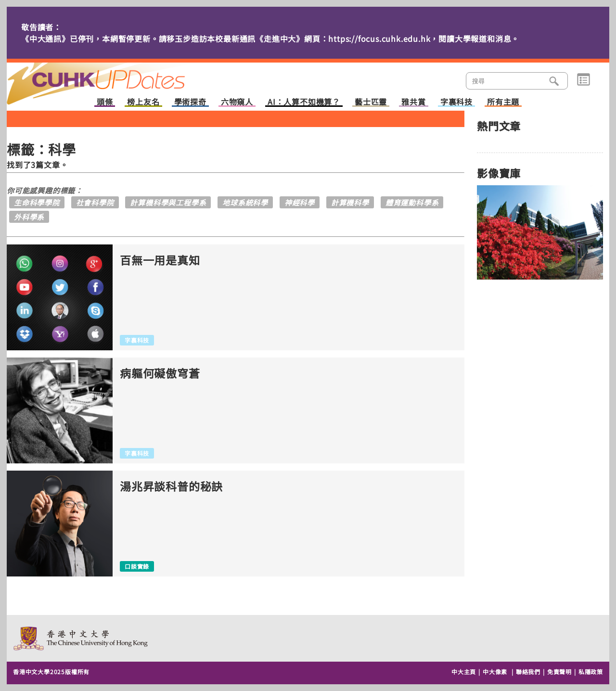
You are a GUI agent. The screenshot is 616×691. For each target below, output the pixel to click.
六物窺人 (237, 102)
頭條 (105, 102)
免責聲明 (559, 672)
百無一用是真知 (160, 260)
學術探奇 (190, 102)
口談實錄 (137, 566)
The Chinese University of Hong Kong (81, 638)
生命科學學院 (37, 202)
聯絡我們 (528, 672)
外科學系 (29, 217)
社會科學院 (95, 202)
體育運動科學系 (412, 202)
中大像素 (495, 672)
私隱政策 (591, 672)
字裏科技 (456, 102)
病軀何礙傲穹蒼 (160, 373)
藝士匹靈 (371, 102)
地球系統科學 (245, 202)
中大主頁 (464, 672)
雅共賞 (413, 102)
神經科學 (300, 202)
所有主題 (503, 102)
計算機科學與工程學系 (168, 202)
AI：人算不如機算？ (304, 102)
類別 (584, 80)
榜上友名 (143, 102)
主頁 (114, 77)
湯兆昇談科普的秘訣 (171, 486)
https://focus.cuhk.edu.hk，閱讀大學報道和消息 (420, 38)
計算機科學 (350, 202)
